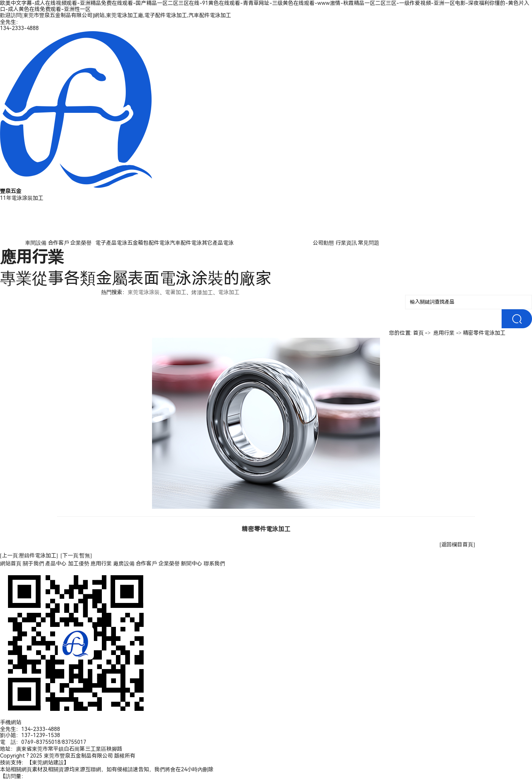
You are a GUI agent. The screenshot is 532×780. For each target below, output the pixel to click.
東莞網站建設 (48, 763)
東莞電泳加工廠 (125, 15)
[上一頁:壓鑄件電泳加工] (29, 555)
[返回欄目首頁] (457, 544)
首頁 (418, 333)
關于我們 (33, 563)
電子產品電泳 (111, 243)
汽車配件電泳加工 (210, 15)
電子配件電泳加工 (166, 15)
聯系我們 (214, 563)
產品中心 (56, 563)
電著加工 (176, 292)
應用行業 (444, 333)
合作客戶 (59, 243)
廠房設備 (124, 563)
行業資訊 (346, 243)
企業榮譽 (81, 243)
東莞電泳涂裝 (144, 292)
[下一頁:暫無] (76, 555)
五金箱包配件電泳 (149, 243)
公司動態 (323, 243)
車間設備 (36, 243)
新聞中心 (192, 563)
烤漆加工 (202, 293)
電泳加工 (229, 292)
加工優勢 (79, 563)
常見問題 (369, 243)
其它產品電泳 (218, 243)
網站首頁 (11, 563)
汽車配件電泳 (186, 243)
